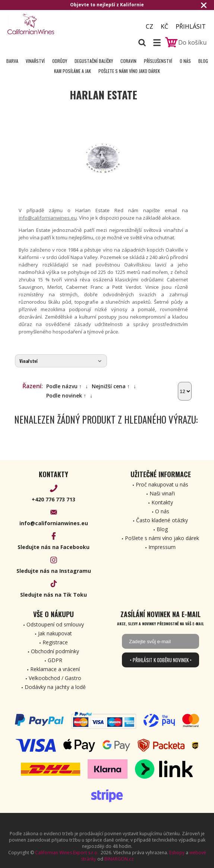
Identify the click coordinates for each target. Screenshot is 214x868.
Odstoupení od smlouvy (55, 624)
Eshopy (177, 853)
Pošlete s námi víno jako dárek (129, 71)
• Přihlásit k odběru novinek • (161, 660)
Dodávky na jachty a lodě (55, 687)
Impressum (162, 547)
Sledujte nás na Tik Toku (53, 595)
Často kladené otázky (162, 520)
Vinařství (35, 61)
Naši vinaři (162, 493)
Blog (203, 61)
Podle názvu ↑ (64, 386)
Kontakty (162, 502)
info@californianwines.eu (48, 218)
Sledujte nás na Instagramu (54, 571)
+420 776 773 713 (53, 499)
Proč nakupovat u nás (162, 484)
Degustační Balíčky (94, 61)
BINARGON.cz (119, 859)
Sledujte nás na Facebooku (53, 547)
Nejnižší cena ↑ (111, 386)
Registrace (55, 642)
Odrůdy (60, 61)
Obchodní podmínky (55, 651)
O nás (185, 61)
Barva (12, 61)
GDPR (55, 660)
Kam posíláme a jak (73, 71)
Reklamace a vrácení (55, 669)
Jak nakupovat (55, 633)
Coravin (128, 61)
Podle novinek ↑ (66, 395)
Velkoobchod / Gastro (55, 678)
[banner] (48, 24)
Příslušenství (158, 61)
